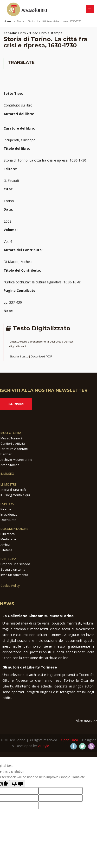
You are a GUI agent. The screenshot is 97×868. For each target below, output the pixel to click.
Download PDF (41, 356)
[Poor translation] (18, 784)
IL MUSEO (7, 474)
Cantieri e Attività (13, 443)
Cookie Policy (10, 586)
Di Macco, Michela (18, 262)
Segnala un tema (13, 569)
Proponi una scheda (15, 564)
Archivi (5, 545)
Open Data (8, 520)
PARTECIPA (8, 559)
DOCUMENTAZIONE (14, 529)
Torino (9, 201)
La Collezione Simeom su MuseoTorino (38, 616)
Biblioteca (8, 534)
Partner (6, 454)
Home (7, 21)
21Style (43, 746)
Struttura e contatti (14, 449)
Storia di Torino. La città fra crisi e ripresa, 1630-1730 (45, 160)
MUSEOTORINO (12, 433)
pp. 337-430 (13, 302)
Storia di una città (13, 490)
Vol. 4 (8, 241)
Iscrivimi (16, 404)
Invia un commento (14, 575)
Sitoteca (6, 550)
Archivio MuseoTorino (16, 460)
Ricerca (6, 509)
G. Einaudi (11, 181)
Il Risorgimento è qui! (16, 495)
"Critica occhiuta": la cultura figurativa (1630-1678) (42, 282)
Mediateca (8, 539)
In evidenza (9, 514)
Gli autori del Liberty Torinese (30, 667)
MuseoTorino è (12, 438)
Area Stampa (10, 465)
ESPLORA (7, 504)
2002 (7, 221)
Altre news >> (86, 721)
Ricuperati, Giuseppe (19, 140)
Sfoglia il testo (19, 356)
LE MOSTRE (9, 484)
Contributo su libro (18, 105)
